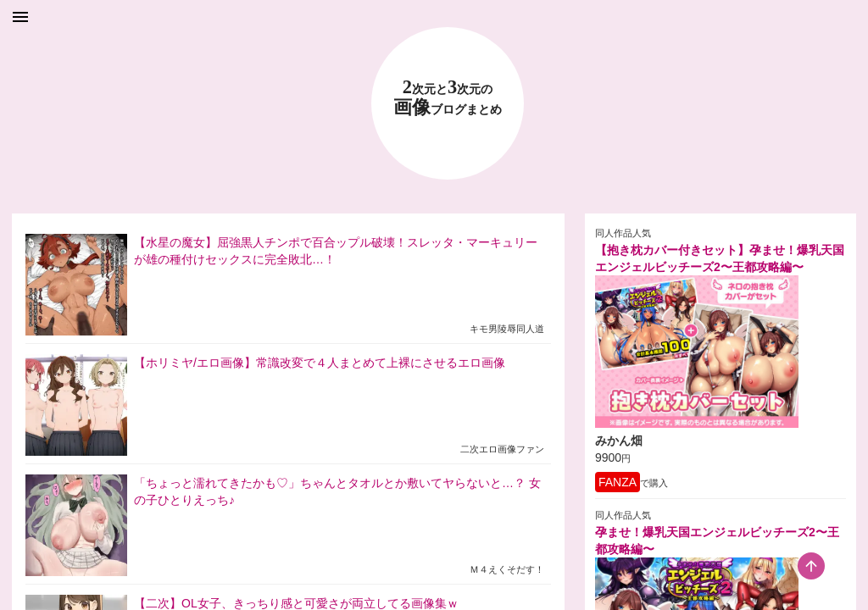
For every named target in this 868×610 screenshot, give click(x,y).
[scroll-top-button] (811, 566)
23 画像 (448, 98)
